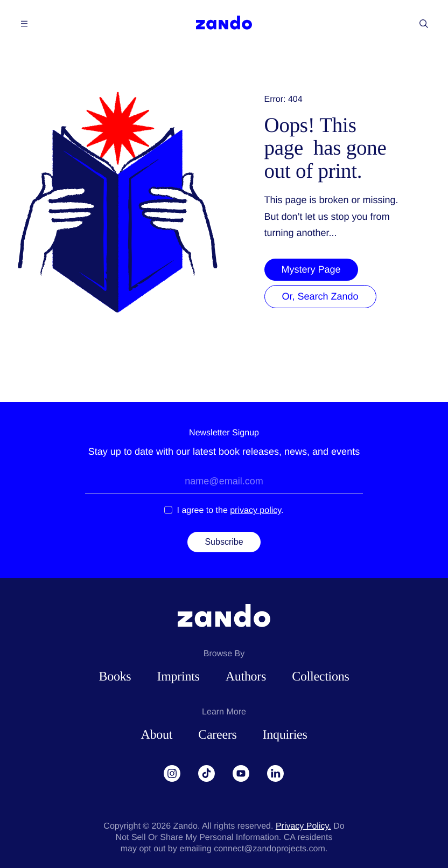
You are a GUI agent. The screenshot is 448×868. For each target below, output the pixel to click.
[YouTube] (241, 774)
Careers (217, 735)
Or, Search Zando (320, 296)
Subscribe (224, 542)
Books (115, 677)
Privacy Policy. (303, 826)
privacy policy (255, 511)
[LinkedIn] (276, 774)
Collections (320, 677)
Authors (246, 677)
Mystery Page (311, 269)
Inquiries (285, 735)
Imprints (178, 677)
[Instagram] (172, 774)
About (156, 735)
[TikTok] (207, 774)
